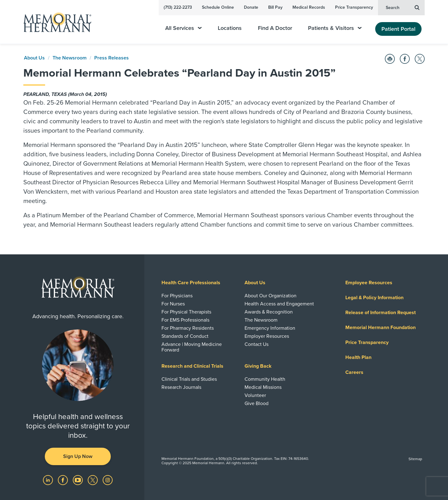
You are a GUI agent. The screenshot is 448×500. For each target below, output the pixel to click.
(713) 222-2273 (178, 7)
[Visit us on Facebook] (63, 480)
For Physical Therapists (186, 312)
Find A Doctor (275, 28)
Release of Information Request (380, 313)
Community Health (265, 379)
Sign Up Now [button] (78, 456)
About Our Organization (271, 296)
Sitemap (415, 459)
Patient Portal (398, 29)
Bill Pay (275, 7)
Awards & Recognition (269, 312)
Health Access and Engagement (279, 304)
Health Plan (358, 357)
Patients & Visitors (335, 28)
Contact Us (257, 344)
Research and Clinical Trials (192, 366)
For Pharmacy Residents (188, 328)
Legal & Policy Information (374, 298)
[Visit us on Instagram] (108, 480)
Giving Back (258, 366)
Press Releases (112, 58)
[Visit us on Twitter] (93, 480)
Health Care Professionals (191, 283)
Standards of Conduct (185, 336)
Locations (230, 28)
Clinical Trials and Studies (189, 379)
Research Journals (181, 387)
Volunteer (255, 395)
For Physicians (177, 296)
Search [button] (403, 7)
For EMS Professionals (185, 320)
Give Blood (257, 403)
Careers (354, 372)
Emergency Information (270, 328)
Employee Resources (369, 283)
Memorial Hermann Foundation (380, 328)
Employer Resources (267, 336)
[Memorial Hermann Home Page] (54, 22)
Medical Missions (263, 387)
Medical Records (309, 7)
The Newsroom (70, 58)
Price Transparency (354, 7)
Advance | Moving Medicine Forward (192, 347)
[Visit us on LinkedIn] (49, 480)
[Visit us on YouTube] (78, 480)
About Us (34, 58)
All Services (183, 28)
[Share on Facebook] (405, 59)
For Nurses (173, 304)
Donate (251, 7)
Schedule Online (218, 7)
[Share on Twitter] (420, 59)
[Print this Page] (390, 59)
